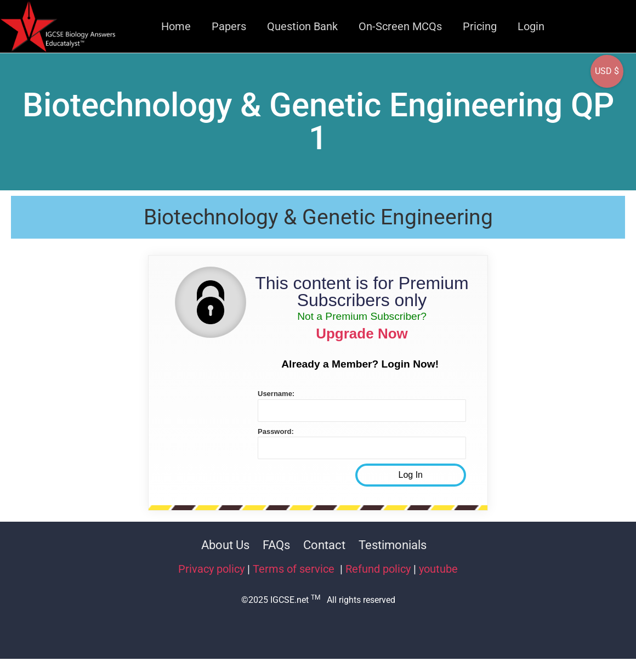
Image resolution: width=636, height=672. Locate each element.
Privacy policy (211, 569)
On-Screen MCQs (400, 26)
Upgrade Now (362, 334)
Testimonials (393, 545)
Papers (229, 26)
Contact (324, 545)
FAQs (276, 545)
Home (176, 26)
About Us (225, 545)
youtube (438, 569)
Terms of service (295, 569)
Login (531, 26)
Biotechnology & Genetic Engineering (318, 217)
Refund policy (378, 569)
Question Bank (302, 26)
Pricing (480, 26)
